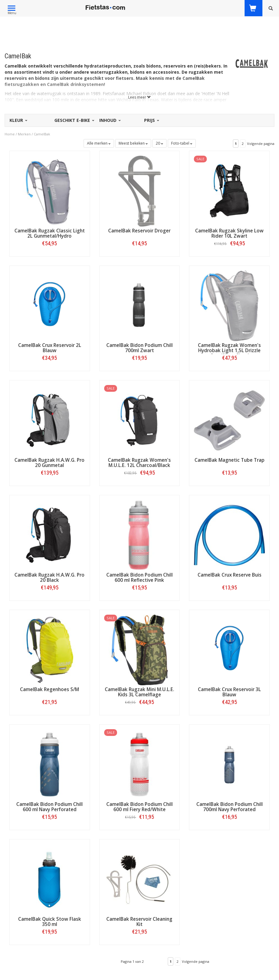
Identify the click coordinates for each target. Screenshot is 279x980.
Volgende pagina (261, 144)
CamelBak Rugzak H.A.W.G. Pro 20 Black (49, 577)
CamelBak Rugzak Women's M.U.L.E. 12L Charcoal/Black (139, 463)
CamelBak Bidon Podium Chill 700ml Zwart (139, 348)
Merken (24, 134)
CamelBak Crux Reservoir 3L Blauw (229, 692)
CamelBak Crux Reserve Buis (230, 575)
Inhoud (110, 120)
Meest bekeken (133, 143)
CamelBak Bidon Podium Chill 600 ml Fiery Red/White (139, 807)
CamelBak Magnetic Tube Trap (230, 460)
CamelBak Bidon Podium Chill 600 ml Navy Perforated (49, 807)
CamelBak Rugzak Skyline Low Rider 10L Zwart (229, 233)
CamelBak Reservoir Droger (139, 231)
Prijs (151, 120)
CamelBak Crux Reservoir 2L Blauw (50, 348)
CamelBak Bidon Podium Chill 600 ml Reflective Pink (139, 577)
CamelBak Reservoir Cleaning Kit (139, 922)
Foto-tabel (182, 143)
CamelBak (42, 134)
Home (10, 134)
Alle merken (99, 143)
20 (159, 143)
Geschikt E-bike (74, 120)
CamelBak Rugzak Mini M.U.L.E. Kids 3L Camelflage (139, 692)
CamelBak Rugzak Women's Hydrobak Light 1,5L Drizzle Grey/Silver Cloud (229, 350)
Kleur (18, 120)
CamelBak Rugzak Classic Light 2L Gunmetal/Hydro (50, 233)
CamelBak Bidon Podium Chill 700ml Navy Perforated (230, 807)
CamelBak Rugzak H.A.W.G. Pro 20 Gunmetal (49, 463)
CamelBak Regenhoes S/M (49, 689)
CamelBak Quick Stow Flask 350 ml (50, 922)
